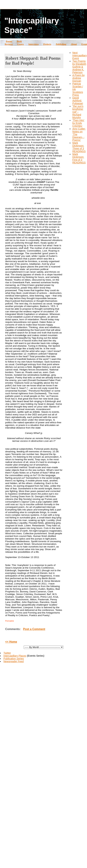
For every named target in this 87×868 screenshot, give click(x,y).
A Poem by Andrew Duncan (79, 78)
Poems (9, 41)
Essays (21, 44)
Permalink (10, 621)
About (74, 44)
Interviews (33, 44)
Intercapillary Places (15, 656)
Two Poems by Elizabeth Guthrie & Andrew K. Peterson (79, 67)
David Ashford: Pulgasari (78, 101)
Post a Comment (34, 629)
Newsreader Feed (13, 661)
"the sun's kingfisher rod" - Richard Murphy (78, 112)
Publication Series (14, 659)
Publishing (61, 44)
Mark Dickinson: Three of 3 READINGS (79, 147)
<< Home (11, 642)
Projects (47, 44)
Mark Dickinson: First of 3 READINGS (79, 158)
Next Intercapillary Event (80, 55)
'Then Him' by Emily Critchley (78, 123)
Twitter (7, 653)
